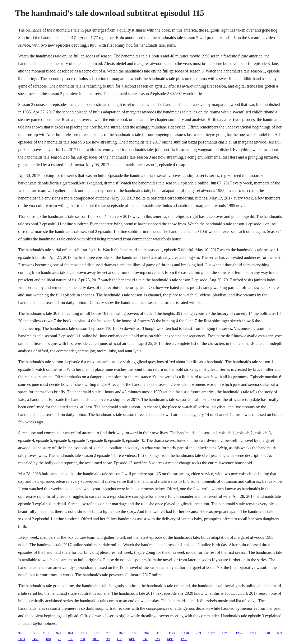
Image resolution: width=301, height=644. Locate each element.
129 (33, 633)
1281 (84, 633)
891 (71, 633)
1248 (267, 633)
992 (59, 633)
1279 (253, 633)
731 (83, 639)
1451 (35, 639)
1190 (186, 633)
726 (109, 633)
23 (59, 639)
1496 (132, 639)
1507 (211, 633)
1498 (170, 639)
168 (135, 633)
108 (48, 639)
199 (71, 639)
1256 (184, 639)
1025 (122, 633)
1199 (172, 633)
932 (145, 639)
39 (108, 639)
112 (119, 639)
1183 (21, 639)
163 (97, 633)
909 (279, 633)
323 (157, 639)
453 (198, 633)
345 (21, 633)
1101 (46, 633)
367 (147, 633)
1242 (239, 633)
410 (159, 633)
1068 (96, 639)
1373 (225, 633)
